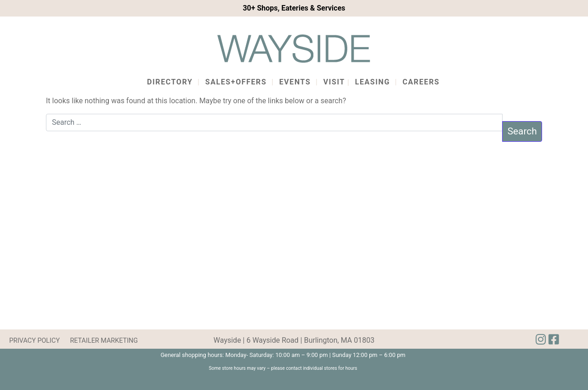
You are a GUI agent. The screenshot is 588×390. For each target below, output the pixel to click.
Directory (170, 82)
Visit (334, 82)
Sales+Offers (236, 82)
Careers (421, 82)
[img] (554, 340)
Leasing (373, 82)
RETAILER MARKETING (104, 341)
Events (295, 82)
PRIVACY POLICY (34, 341)
